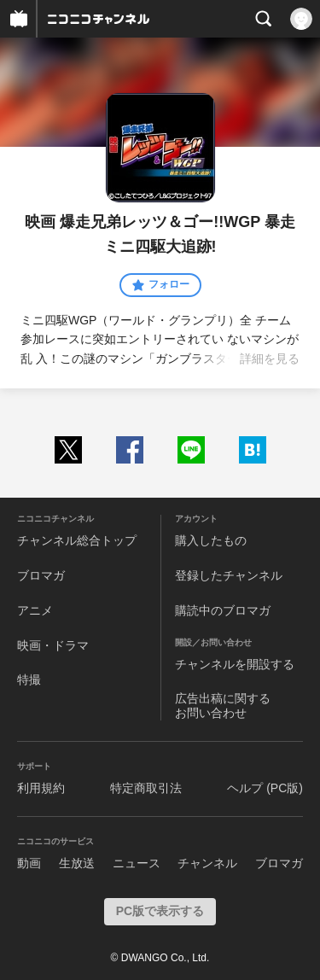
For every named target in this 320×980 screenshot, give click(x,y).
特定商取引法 (146, 788)
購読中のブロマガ (223, 610)
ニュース (137, 863)
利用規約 (41, 788)
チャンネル (207, 863)
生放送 (77, 863)
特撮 (29, 680)
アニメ (35, 610)
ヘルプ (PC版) (265, 788)
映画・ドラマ (53, 645)
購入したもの (211, 540)
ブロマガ (41, 575)
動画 (29, 863)
